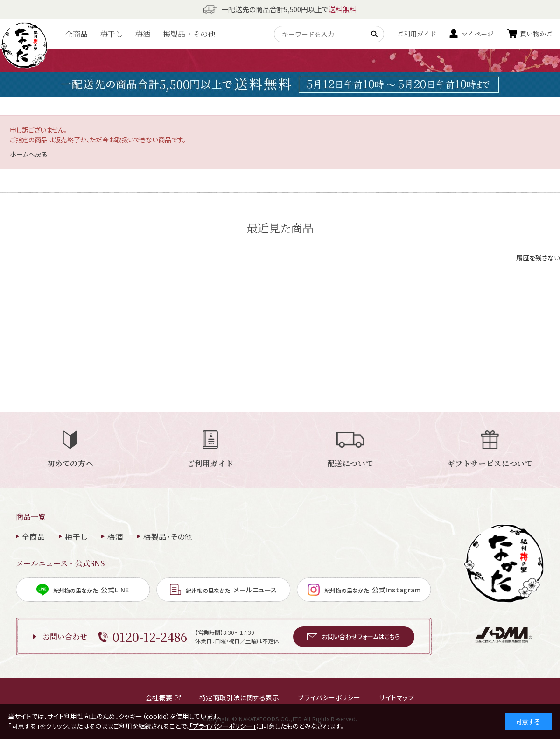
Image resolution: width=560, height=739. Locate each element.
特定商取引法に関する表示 (239, 697)
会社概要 (163, 697)
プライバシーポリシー (329, 697)
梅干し (112, 34)
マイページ (477, 34)
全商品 (77, 34)
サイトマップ (397, 697)
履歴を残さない (538, 258)
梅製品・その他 (189, 34)
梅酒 (143, 34)
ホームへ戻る (29, 154)
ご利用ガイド (417, 34)
